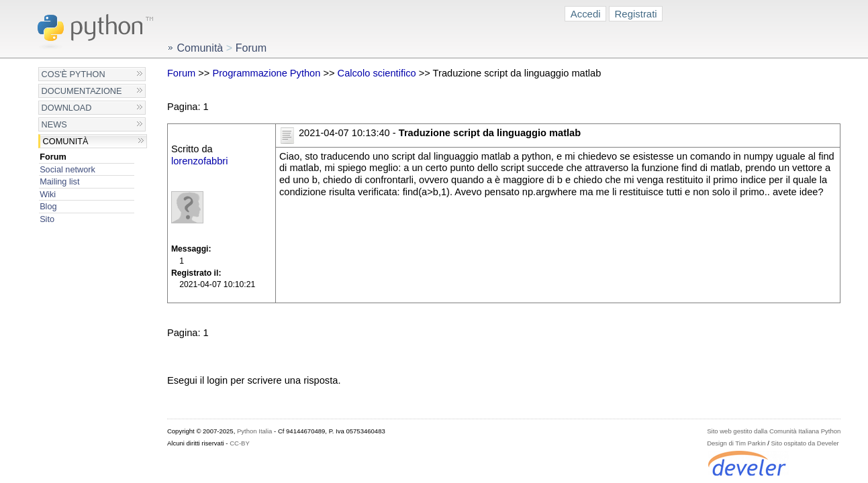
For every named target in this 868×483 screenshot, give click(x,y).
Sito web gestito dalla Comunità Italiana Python (774, 431)
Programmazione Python (266, 73)
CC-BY (240, 443)
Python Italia (254, 431)
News (54, 124)
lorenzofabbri (200, 161)
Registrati (636, 14)
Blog (48, 206)
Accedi (586, 14)
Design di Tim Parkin (736, 443)
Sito (47, 219)
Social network (67, 169)
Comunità (66, 141)
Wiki (48, 194)
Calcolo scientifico (377, 73)
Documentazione (82, 91)
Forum (53, 157)
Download (67, 108)
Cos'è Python (74, 74)
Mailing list (59, 181)
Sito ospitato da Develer (805, 443)
